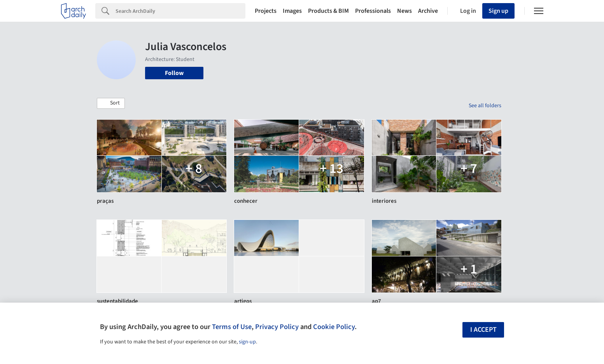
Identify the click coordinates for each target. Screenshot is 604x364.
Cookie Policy (334, 327)
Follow (174, 73)
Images (292, 11)
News (404, 11)
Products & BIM (328, 11)
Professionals (373, 11)
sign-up (247, 342)
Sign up (498, 11)
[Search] (180, 11)
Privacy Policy (277, 327)
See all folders (485, 106)
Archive (428, 11)
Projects (266, 11)
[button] (111, 103)
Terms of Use (232, 327)
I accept (483, 330)
